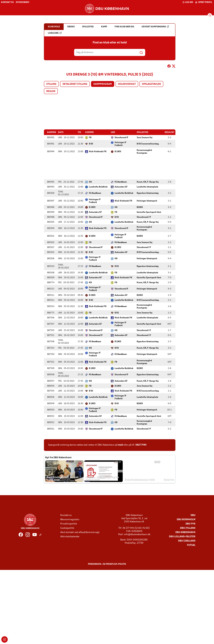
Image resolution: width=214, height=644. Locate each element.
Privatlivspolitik (69, 524)
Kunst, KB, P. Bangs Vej (148, 182)
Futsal (191, 545)
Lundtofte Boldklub (98, 187)
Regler (51, 91)
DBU (193, 515)
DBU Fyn (190, 524)
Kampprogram (103, 84)
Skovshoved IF (121, 138)
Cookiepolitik (67, 528)
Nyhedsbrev (23, 2)
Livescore (55, 33)
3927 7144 (141, 445)
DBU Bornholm (186, 519)
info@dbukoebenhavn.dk (137, 534)
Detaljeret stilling (75, 84)
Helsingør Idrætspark (147, 201)
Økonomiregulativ (70, 519)
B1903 (140, 207)
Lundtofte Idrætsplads (147, 187)
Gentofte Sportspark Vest (149, 212)
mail (120, 445)
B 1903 (118, 152)
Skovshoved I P (144, 217)
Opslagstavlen (151, 84)
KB (90, 182)
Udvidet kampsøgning (155, 27)
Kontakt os (7, 2)
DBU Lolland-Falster (182, 537)
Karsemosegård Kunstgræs (144, 152)
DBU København (185, 532)
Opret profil (204, 2)
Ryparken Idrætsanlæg (148, 193)
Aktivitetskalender (70, 537)
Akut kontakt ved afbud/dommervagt (80, 532)
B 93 (91, 144)
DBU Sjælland (187, 541)
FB (90, 138)
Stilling (51, 84)
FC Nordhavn (121, 182)
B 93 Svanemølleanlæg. (148, 144)
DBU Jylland (188, 528)
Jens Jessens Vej (145, 138)
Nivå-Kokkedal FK (98, 152)
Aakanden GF (121, 187)
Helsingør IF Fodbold (120, 144)
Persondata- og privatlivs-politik (107, 564)
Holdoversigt (127, 84)
